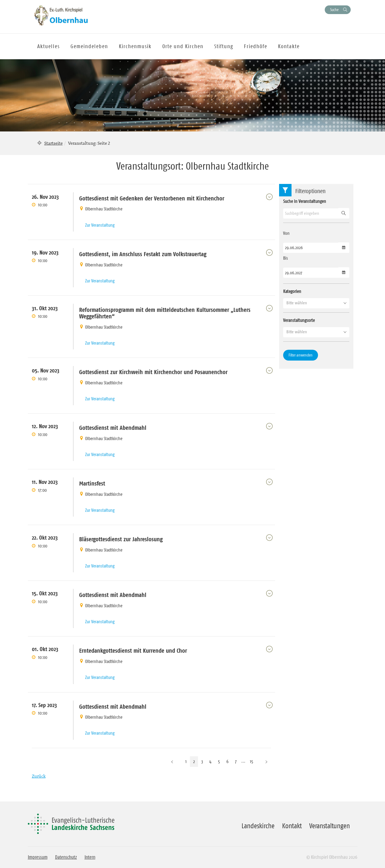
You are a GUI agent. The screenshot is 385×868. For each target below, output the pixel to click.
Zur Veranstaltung (100, 225)
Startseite (53, 143)
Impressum (38, 857)
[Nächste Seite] (266, 762)
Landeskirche (258, 826)
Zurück (39, 776)
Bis (286, 258)
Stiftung (224, 46)
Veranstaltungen (330, 826)
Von (286, 233)
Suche (334, 10)
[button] (316, 303)
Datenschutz (66, 857)
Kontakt (292, 826)
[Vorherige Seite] (172, 762)
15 (252, 761)
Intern (90, 857)
